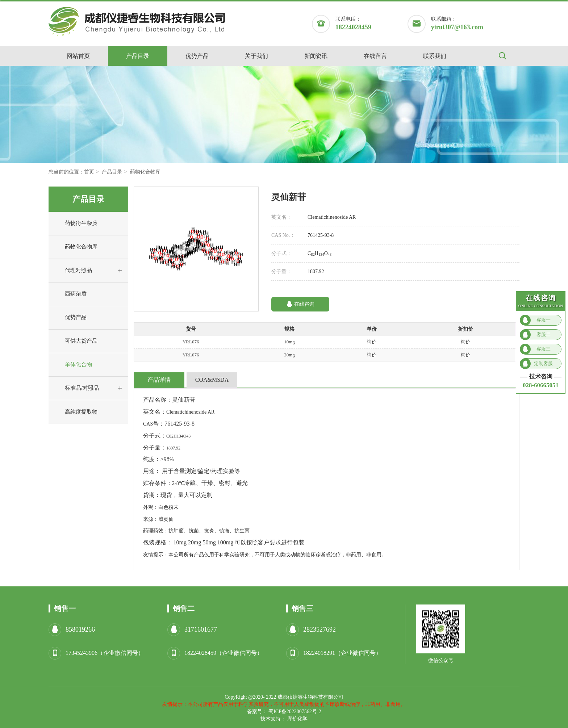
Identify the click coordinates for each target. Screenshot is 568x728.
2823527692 (319, 629)
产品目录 (138, 56)
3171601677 (201, 629)
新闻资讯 (316, 56)
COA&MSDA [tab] (212, 380)
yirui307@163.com (457, 27)
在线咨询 (300, 304)
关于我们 (256, 56)
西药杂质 (69, 294)
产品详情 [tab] (159, 380)
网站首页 (78, 56)
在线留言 (375, 56)
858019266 (80, 629)
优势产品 (197, 56)
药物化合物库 (145, 172)
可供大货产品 (75, 341)
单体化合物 (72, 365)
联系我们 (435, 56)
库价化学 (297, 719)
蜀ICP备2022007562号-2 (295, 712)
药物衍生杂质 (75, 223)
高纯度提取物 (75, 412)
